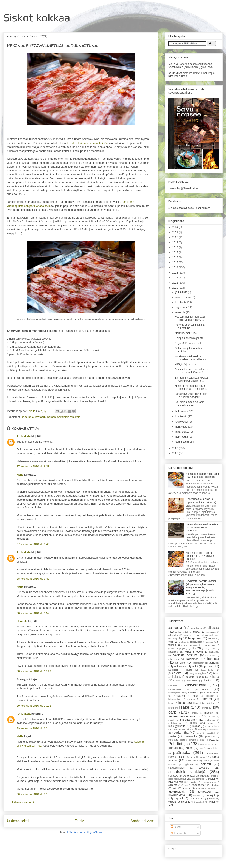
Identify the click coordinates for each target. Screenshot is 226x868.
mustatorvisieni (212, 726)
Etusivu (80, 821)
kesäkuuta (182, 417)
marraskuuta (183, 297)
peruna (172, 740)
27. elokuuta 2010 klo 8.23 (33, 466)
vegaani (178, 799)
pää (201, 748)
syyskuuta (182, 307)
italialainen (192, 659)
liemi (213, 703)
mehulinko (210, 720)
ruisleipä (203, 757)
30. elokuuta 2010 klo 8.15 (33, 794)
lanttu (171, 703)
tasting (216, 785)
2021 (176, 232)
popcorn (204, 744)
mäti (200, 729)
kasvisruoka (196, 685)
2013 (176, 273)
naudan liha (180, 733)
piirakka (193, 740)
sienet (186, 776)
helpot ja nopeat (193, 652)
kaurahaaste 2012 (179, 689)
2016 (176, 258)
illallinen (211, 655)
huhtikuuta (182, 427)
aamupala (27, 417)
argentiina (211, 632)
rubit (193, 757)
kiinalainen (179, 696)
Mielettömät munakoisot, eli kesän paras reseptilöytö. (191, 387)
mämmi (190, 729)
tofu (198, 788)
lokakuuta (181, 302)
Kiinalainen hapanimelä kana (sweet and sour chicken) (202, 475)
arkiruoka (173, 635)
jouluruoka (180, 667)
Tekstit (176, 827)
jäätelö (205, 673)
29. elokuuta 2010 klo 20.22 (34, 706)
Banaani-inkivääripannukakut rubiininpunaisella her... (191, 379)
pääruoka (182, 752)
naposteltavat (213, 729)
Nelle (32, 411)
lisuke (171, 708)
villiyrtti (212, 799)
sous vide (186, 779)
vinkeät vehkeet (178, 802)
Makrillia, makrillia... (186, 333)
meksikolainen (175, 723)
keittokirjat (193, 693)
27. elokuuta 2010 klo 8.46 (33, 544)
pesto (182, 740)
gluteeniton (173, 649)
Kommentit (179, 833)
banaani (200, 635)
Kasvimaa (173, 686)
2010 (176, 288)
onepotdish (210, 733)
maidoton (209, 713)
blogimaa (194, 638)
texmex (186, 788)
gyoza (204, 649)
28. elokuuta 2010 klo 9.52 (33, 613)
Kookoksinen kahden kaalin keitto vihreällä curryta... (190, 318)
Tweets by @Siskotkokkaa (183, 188)
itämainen (181, 663)
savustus (204, 768)
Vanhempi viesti (143, 821)
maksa (212, 717)
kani (178, 681)
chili (171, 642)
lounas (205, 708)
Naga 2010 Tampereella (188, 343)
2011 (176, 283)
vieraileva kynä (197, 799)
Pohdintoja (178, 744)
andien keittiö (182, 632)
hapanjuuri (174, 652)
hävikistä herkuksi (185, 655)
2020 (176, 237)
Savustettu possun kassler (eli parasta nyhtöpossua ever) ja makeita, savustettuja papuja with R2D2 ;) (201, 587)
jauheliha (214, 663)
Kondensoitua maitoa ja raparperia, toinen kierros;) (201, 501)
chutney (183, 642)
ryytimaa (188, 764)
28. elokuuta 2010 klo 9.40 (33, 579)
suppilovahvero (209, 782)
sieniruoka (201, 776)
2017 (176, 252)
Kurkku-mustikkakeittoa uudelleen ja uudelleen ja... (192, 358)
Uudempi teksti (18, 821)
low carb (40, 417)
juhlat (195, 667)
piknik (203, 740)
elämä (184, 645)
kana (216, 677)
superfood (194, 782)
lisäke (184, 707)
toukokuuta (182, 422)
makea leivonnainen (183, 716)
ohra (199, 733)
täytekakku (204, 792)
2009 (176, 448)
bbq (180, 638)
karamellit (192, 681)
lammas (206, 699)
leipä (182, 703)
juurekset (173, 670)
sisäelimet (173, 779)
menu (194, 723)
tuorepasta (210, 788)
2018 (176, 247)
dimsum (210, 642)
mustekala (176, 729)
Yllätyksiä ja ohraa (185, 365)
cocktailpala (196, 642)
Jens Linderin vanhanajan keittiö (87, 143)
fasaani (196, 645)
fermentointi (210, 645)
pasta (172, 736)
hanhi (213, 649)
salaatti (206, 764)
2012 (176, 278)
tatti (175, 788)
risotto (183, 757)
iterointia (213, 659)
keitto (205, 689)
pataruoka (191, 736)
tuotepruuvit (176, 791)
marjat (171, 720)
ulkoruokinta (177, 795)
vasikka (197, 795)
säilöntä (173, 785)
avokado (187, 635)
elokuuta (181, 312)
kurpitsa (191, 699)
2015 (176, 263)
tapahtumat (199, 785)
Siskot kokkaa (37, 17)
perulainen (210, 737)
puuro (189, 748)
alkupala (213, 628)
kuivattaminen (175, 699)
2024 (176, 227)
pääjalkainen (213, 748)
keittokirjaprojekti (176, 693)
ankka (196, 632)
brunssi (212, 638)
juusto (189, 670)
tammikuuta (182, 442)
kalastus (190, 677)
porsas (51, 417)
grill (184, 649)
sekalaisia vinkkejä (69, 417)
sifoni (213, 776)
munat (196, 726)
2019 (176, 242)
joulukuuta (182, 292)
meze (211, 723)
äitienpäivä (199, 802)
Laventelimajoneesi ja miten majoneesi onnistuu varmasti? (202, 528)
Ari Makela (24, 436)
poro (214, 744)
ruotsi (206, 761)
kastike (208, 681)
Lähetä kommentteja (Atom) (84, 832)
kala (175, 677)
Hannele (22, 621)
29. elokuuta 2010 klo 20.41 (34, 728)
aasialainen (197, 628)
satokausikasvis (176, 768)
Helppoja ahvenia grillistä (189, 338)
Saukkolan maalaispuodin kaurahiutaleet (190, 404)
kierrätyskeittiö (212, 693)
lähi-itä (195, 713)
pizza (212, 740)
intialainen (174, 659)
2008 (176, 453)
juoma (208, 666)
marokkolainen (189, 720)
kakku (216, 673)
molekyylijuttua (177, 726)
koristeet (210, 696)
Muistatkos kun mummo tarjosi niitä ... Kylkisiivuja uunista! (200, 556)
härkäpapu (214, 652)
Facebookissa (202, 208)
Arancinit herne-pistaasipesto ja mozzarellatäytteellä (191, 371)
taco (186, 785)
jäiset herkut (207, 670)
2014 (176, 267)
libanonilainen (200, 703)
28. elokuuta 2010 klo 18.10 (34, 671)
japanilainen (199, 663)
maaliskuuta (183, 432)
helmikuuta (182, 437)
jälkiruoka (175, 673)
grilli (192, 648)
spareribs (200, 779)
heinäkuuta (182, 412)
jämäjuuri (193, 673)
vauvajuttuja (212, 795)
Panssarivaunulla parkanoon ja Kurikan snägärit (191, 395)
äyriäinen (214, 802)
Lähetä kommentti (23, 802)
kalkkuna (203, 677)
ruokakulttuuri (192, 761)
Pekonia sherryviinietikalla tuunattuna (190, 326)
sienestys (173, 776)
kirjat (196, 696)
